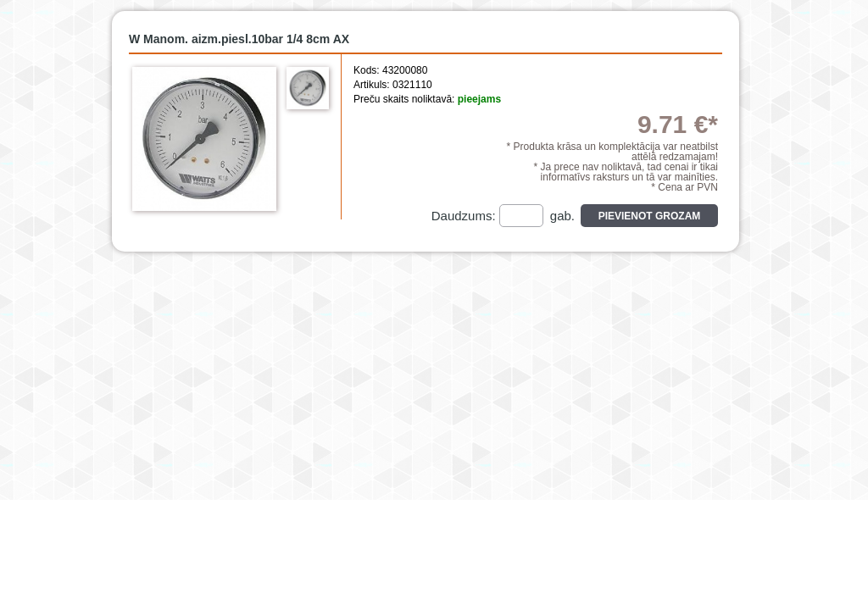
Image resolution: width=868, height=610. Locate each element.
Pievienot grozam (650, 216)
